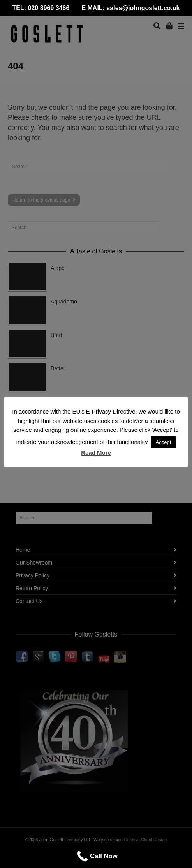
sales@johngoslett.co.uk (143, 8)
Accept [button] (164, 442)
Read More (96, 453)
